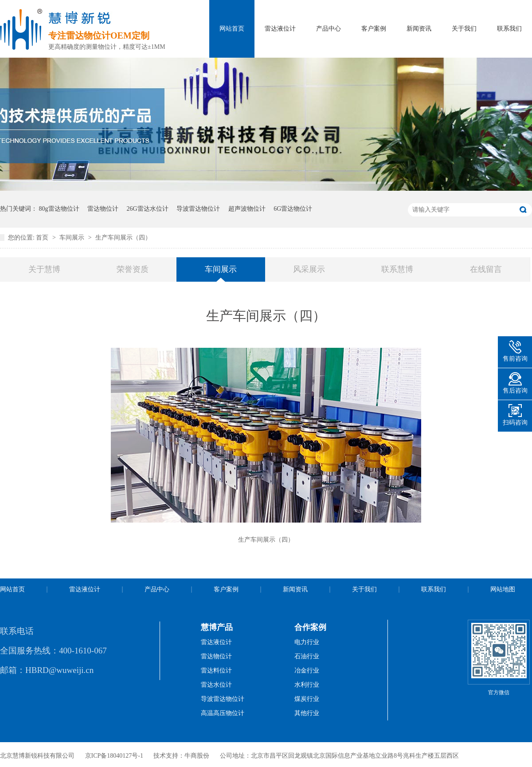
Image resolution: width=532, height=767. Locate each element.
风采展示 (309, 269)
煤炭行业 (307, 699)
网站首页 (232, 29)
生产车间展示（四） (123, 238)
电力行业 (307, 642)
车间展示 (73, 238)
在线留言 (486, 269)
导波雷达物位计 (198, 209)
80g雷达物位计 (59, 209)
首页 (43, 238)
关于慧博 (44, 269)
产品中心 (329, 29)
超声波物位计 (247, 209)
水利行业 (307, 685)
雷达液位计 (280, 29)
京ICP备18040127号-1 (114, 756)
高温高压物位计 (223, 713)
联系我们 (509, 29)
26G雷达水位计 (148, 209)
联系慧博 (397, 269)
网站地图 (503, 589)
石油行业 (307, 656)
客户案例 (374, 29)
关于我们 (464, 29)
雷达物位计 (103, 209)
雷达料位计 (216, 671)
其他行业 (307, 713)
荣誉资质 (133, 269)
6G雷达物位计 (293, 209)
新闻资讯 (419, 29)
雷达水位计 (216, 685)
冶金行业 (307, 671)
